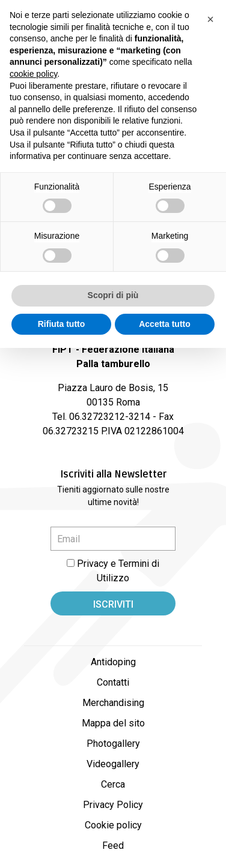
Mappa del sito (113, 723)
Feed (113, 846)
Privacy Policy (113, 805)
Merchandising (113, 703)
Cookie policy (113, 825)
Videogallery (113, 764)
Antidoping (113, 662)
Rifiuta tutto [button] (62, 324)
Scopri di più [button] (113, 295)
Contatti (113, 682)
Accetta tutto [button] (165, 324)
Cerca (113, 784)
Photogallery (113, 744)
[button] (210, 19)
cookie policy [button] (33, 74)
